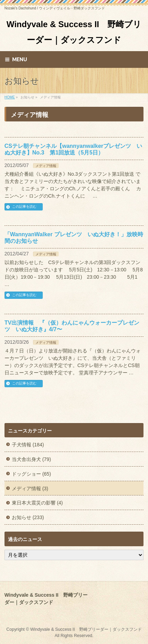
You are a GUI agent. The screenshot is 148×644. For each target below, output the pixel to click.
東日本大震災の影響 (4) (37, 503)
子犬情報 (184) (28, 445)
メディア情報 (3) (30, 488)
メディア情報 (46, 166)
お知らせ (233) (28, 517)
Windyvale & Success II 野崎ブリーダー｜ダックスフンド (86, 629)
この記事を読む (24, 206)
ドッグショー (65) (31, 474)
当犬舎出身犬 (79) (31, 459)
